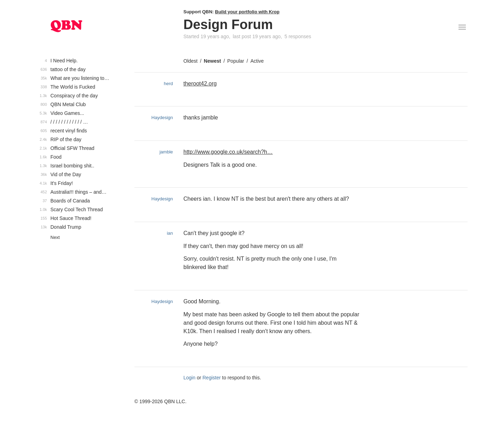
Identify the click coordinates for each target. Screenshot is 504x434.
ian (170, 233)
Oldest (190, 61)
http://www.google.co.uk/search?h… (228, 152)
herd (168, 84)
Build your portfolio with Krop (247, 12)
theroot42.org (200, 84)
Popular (236, 61)
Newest (212, 61)
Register (212, 378)
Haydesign (162, 118)
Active (257, 61)
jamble (166, 152)
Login (189, 378)
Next (55, 237)
